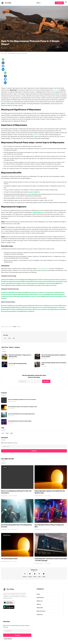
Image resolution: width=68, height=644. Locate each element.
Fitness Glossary (8, 639)
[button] (39, 3)
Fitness (3, 38)
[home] (6, 3)
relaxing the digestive (43, 268)
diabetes (31, 135)
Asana (14, 338)
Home (2, 53)
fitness (9, 338)
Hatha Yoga (56, 90)
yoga (5, 338)
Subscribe (60, 3)
